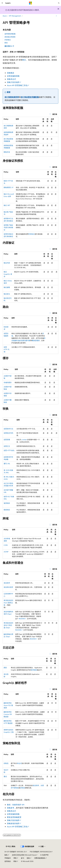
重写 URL (7, 464)
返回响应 (7, 503)
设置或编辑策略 (13, 76)
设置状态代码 (8, 433)
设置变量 (7, 440)
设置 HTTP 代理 (7, 349)
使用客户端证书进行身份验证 (8, 227)
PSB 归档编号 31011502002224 (41, 852)
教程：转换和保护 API (16, 805)
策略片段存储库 (13, 82)
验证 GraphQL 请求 (8, 274)
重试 (5, 776)
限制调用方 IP (9, 187)
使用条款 (8, 861)
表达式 (19, 763)
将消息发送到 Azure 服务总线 (8, 603)
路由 (6, 43)
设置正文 (7, 446)
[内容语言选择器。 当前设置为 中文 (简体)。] (11, 846)
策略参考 (11, 808)
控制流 (6, 763)
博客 (15, 858)
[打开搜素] (59, 3)
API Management (15, 16)
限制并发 (7, 152)
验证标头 (7, 294)
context (24, 440)
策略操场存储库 (13, 823)
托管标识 (32, 234)
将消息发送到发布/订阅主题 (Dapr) (8, 625)
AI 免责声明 (44, 855)
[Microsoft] (30, 3)
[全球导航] (2, 3)
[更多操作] (56, 16)
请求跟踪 (34, 670)
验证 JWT (7, 205)
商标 (15, 861)
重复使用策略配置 (14, 817)
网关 (24, 60)
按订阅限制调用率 (12, 97)
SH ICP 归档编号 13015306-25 (15, 852)
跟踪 (5, 668)
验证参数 (7, 287)
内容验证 (8, 40)
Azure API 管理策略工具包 (17, 85)
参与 (23, 858)
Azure (5, 16)
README (22, 619)
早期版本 (8, 858)
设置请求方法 (8, 429)
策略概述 (11, 73)
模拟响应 (7, 510)
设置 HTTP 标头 (9, 450)
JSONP (6, 552)
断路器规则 (36, 340)
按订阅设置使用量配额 (30, 97)
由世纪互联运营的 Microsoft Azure (24, 855)
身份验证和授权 (10, 37)
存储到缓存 (8, 382)
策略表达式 (11, 79)
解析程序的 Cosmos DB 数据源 (8, 714)
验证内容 (7, 263)
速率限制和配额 (10, 34)
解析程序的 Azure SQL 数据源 (8, 705)
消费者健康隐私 (40, 858)
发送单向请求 (8, 587)
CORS (6, 545)
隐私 (6, 855)
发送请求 (7, 583)
